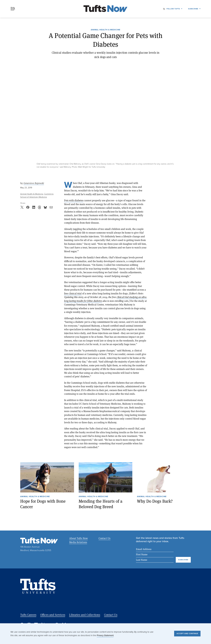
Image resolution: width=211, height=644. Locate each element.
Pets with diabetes (74, 200)
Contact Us (104, 538)
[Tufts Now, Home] (105, 9)
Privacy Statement (105, 635)
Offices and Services (53, 615)
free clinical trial (73, 293)
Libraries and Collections (85, 615)
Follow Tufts (173, 9)
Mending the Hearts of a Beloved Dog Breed (101, 504)
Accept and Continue (187, 633)
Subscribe (193, 9)
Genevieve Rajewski (34, 183)
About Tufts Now (78, 538)
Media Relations (78, 542)
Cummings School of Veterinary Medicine (37, 195)
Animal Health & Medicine (106, 30)
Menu (13, 9)
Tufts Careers (28, 615)
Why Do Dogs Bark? (155, 501)
